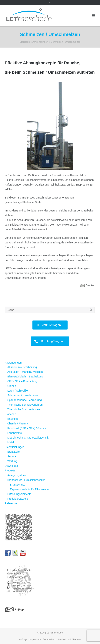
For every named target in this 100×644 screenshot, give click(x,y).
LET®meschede (55, 633)
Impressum (35, 639)
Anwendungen (40, 42)
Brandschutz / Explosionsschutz (26, 480)
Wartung (12, 461)
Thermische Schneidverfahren (25, 405)
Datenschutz (49, 639)
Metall (11, 442)
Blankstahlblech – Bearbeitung (25, 377)
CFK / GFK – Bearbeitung (22, 381)
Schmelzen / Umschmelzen (23, 395)
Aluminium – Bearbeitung (22, 367)
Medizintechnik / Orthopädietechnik (28, 438)
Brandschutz (17, 485)
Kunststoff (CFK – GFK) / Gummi (27, 428)
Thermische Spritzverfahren (24, 409)
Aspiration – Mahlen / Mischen (25, 372)
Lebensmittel (15, 433)
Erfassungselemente (19, 494)
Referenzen (12, 503)
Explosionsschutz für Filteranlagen (30, 489)
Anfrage (23, 639)
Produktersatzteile (18, 499)
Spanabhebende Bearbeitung (25, 400)
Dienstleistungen (15, 447)
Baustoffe (13, 419)
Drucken (90, 285)
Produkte (10, 470)
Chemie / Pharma (18, 424)
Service (12, 456)
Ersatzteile (13, 452)
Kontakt (62, 639)
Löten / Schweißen (18, 391)
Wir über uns (74, 639)
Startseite (25, 42)
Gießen (12, 386)
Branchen (10, 414)
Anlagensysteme (17, 475)
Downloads (11, 466)
